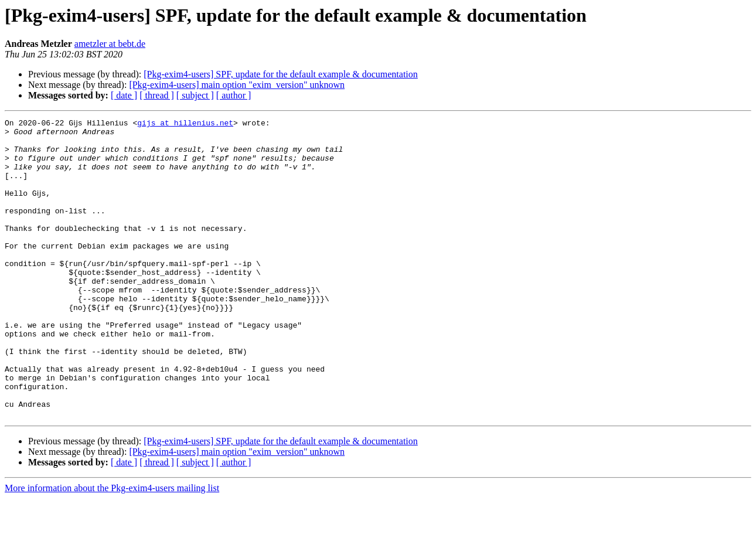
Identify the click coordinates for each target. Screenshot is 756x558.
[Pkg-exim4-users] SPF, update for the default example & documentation (281, 74)
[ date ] (124, 95)
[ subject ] (195, 95)
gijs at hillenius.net (185, 124)
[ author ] (234, 95)
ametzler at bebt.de (110, 44)
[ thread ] (157, 95)
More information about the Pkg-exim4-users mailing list (112, 548)
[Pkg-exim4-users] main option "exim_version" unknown (237, 85)
